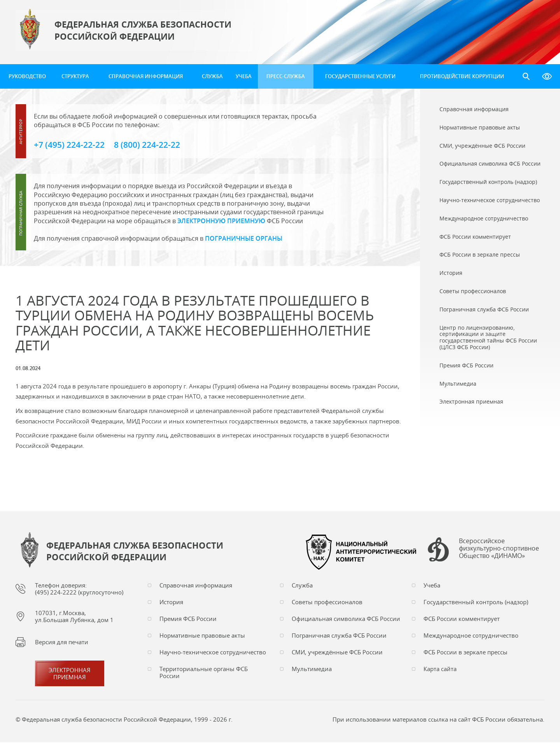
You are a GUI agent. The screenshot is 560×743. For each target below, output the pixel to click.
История (171, 603)
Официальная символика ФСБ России (346, 619)
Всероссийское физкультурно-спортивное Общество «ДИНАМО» (499, 550)
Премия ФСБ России (188, 619)
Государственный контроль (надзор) (476, 603)
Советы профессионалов (327, 603)
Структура (75, 76)
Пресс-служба (286, 76)
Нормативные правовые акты (202, 636)
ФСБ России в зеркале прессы (465, 653)
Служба (212, 76)
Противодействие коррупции (462, 76)
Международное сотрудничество (471, 636)
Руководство (27, 76)
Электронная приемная (70, 674)
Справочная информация (146, 76)
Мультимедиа (312, 670)
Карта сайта (440, 670)
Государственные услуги (360, 76)
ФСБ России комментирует (462, 619)
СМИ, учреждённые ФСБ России (337, 653)
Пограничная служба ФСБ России (339, 636)
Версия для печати (62, 643)
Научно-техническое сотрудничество (213, 653)
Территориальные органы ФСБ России (204, 673)
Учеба (244, 76)
